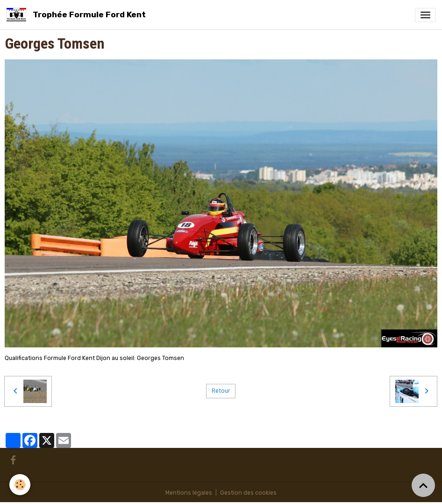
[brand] (78, 15)
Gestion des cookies (248, 493)
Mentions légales (189, 493)
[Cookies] (20, 485)
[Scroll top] (423, 485)
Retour (221, 391)
